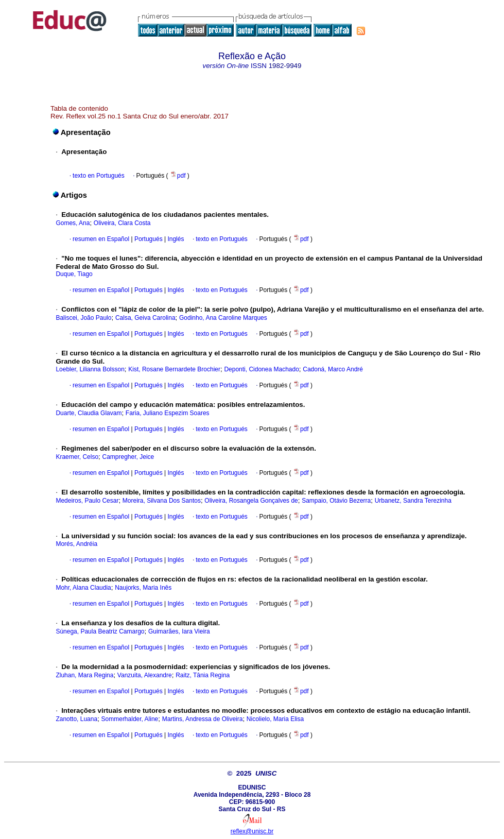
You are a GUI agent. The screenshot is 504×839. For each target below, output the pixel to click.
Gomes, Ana (73, 223)
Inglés (175, 239)
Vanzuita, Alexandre (145, 675)
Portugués (148, 239)
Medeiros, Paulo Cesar (87, 501)
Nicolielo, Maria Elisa (275, 719)
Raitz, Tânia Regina (203, 675)
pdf (179, 176)
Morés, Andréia (76, 544)
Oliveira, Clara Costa (122, 223)
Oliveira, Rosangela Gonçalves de (251, 501)
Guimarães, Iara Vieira (179, 631)
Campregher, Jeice (128, 457)
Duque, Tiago (74, 274)
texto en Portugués (99, 176)
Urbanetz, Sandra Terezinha (413, 501)
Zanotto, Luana (76, 719)
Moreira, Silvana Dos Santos (162, 501)
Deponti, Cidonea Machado (261, 369)
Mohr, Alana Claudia (83, 588)
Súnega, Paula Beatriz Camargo (100, 631)
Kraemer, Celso (77, 457)
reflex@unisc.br (252, 831)
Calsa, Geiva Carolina (145, 318)
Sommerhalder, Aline (130, 719)
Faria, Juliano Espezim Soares (168, 413)
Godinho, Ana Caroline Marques (223, 318)
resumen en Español (101, 239)
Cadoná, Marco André (333, 369)
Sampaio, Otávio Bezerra (336, 501)
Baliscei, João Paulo (83, 318)
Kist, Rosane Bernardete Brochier (174, 369)
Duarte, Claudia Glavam (89, 413)
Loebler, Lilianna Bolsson (90, 369)
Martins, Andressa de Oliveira (203, 719)
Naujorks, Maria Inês (143, 588)
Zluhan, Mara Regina (84, 675)
